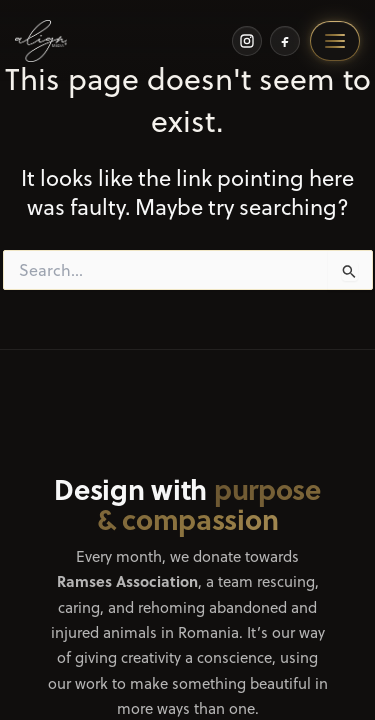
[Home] (41, 41)
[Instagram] (247, 41)
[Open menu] (335, 41)
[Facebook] (285, 41)
